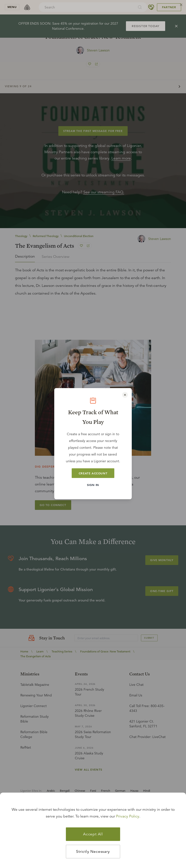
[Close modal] (125, 395)
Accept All (93, 834)
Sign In (93, 485)
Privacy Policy (128, 816)
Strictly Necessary (93, 852)
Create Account (93, 473)
